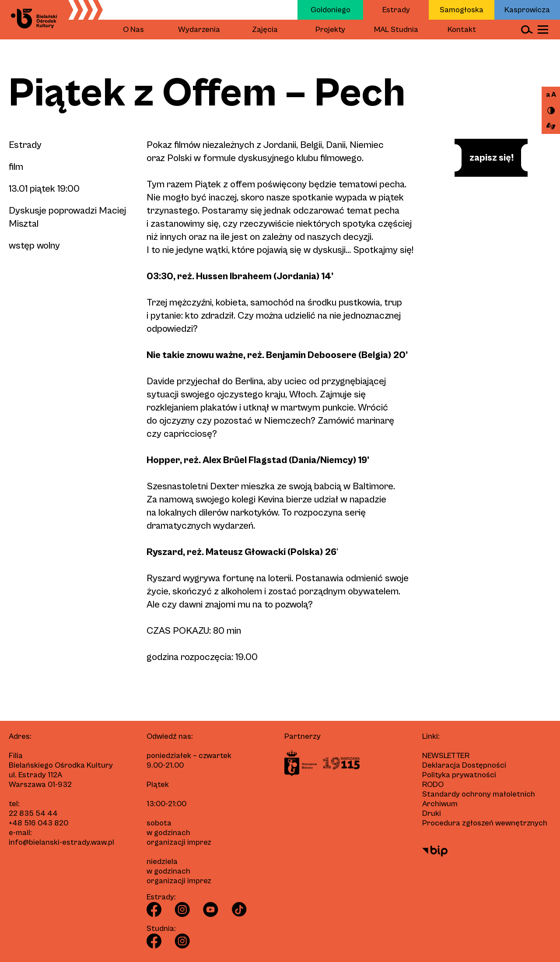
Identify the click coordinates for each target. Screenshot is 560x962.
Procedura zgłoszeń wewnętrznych (485, 823)
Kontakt (462, 30)
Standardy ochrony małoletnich (479, 794)
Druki (432, 813)
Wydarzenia (199, 30)
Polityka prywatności (459, 775)
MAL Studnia (396, 30)
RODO (433, 785)
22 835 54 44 (33, 813)
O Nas (133, 30)
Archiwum (440, 804)
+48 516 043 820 (38, 823)
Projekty (330, 30)
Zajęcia (265, 30)
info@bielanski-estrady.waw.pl (61, 842)
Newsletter (446, 756)
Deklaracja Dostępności (464, 765)
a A (551, 95)
